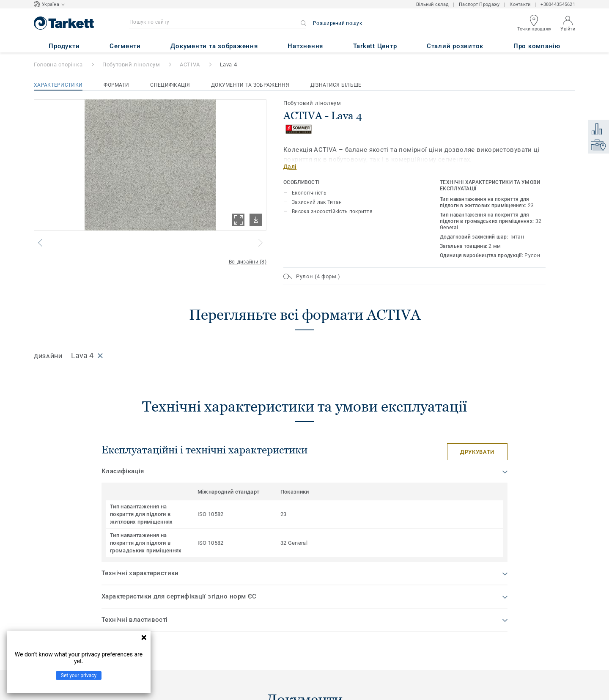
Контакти (520, 4)
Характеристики (58, 85)
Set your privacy (79, 675)
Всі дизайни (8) (248, 262)
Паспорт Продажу (479, 4)
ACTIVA (190, 65)
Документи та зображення (250, 85)
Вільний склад (433, 4)
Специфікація (170, 85)
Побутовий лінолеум (131, 65)
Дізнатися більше (336, 85)
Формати (116, 85)
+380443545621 (558, 4)
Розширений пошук (337, 23)
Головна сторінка (58, 65)
